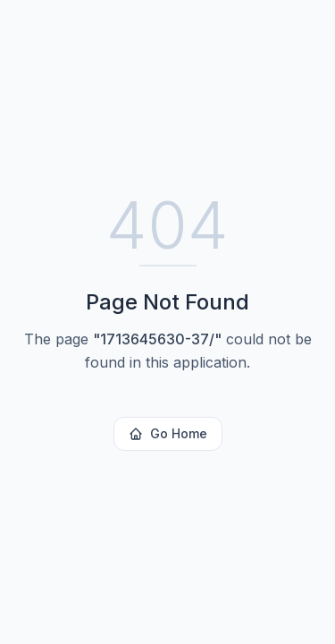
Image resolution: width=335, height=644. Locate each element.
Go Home (168, 433)
